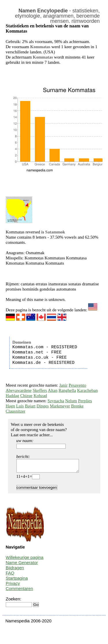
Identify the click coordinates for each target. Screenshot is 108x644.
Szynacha (56, 401)
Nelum (71, 401)
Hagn (11, 406)
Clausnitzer (16, 411)
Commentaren (19, 591)
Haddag (13, 396)
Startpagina (17, 581)
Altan (53, 390)
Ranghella (67, 390)
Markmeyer (60, 406)
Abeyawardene (19, 390)
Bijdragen (15, 570)
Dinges (43, 406)
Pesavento (77, 385)
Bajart (30, 406)
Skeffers (40, 390)
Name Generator (22, 565)
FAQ (10, 575)
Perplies (85, 401)
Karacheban (88, 390)
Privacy (13, 586)
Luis (20, 406)
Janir (64, 385)
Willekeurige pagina (25, 560)
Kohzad (40, 396)
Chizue (26, 396)
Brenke (77, 406)
